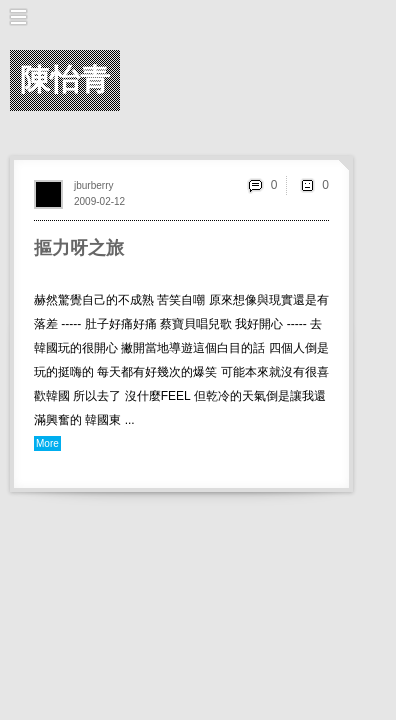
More (47, 443)
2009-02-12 (99, 201)
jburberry (93, 185)
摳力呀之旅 (79, 248)
